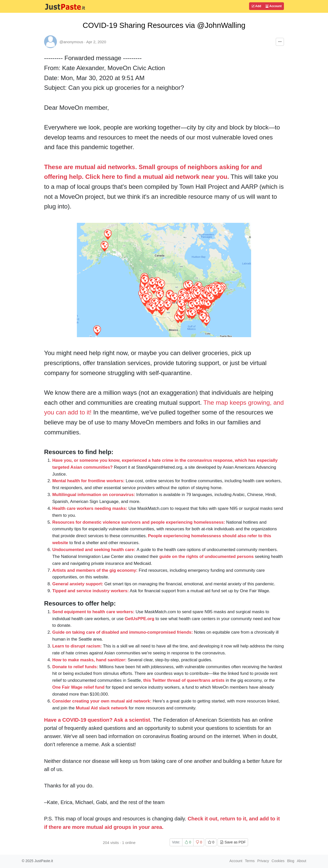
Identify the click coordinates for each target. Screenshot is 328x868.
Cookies (278, 861)
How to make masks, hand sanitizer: (89, 660)
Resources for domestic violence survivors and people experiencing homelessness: (139, 522)
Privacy (263, 861)
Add (256, 6)
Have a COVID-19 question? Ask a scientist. (98, 720)
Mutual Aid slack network (102, 708)
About (301, 861)
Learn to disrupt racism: (77, 646)
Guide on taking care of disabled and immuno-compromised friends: (122, 632)
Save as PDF (233, 842)
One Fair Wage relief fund (78, 687)
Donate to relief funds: (75, 667)
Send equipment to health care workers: (93, 612)
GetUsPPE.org (140, 619)
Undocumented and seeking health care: (94, 550)
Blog (291, 861)
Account (274, 6)
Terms (250, 861)
